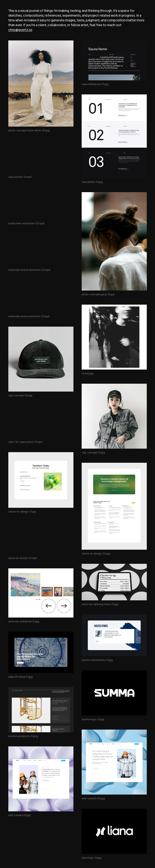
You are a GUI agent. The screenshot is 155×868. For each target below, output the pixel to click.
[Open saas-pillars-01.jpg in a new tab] (114, 136)
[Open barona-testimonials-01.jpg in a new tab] (114, 635)
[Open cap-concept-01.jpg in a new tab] (114, 416)
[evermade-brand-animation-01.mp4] (41, 296)
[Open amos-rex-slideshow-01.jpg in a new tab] (41, 593)
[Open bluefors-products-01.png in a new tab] (41, 710)
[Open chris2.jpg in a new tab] (114, 337)
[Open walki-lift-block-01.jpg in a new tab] (41, 652)
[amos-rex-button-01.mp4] (41, 538)
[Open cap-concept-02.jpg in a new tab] (41, 359)
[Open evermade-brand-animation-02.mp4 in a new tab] (41, 250)
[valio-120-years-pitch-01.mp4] (41, 422)
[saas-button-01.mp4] (41, 157)
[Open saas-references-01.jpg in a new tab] (114, 60)
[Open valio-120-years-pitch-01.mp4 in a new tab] (41, 422)
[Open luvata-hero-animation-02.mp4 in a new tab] (41, 203)
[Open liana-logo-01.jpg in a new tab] (114, 831)
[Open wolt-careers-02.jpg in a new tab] (114, 762)
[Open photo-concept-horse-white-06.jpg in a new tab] (41, 84)
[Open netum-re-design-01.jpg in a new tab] (41, 480)
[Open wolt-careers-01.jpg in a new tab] (41, 779)
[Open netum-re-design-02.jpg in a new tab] (114, 506)
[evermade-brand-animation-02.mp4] (41, 250)
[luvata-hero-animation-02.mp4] (41, 203)
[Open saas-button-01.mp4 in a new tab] (41, 157)
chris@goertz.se (20, 30)
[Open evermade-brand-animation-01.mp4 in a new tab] (41, 296)
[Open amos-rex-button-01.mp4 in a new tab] (41, 538)
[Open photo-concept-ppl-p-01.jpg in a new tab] (114, 241)
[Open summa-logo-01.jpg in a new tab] (114, 693)
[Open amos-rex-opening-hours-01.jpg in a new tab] (114, 582)
